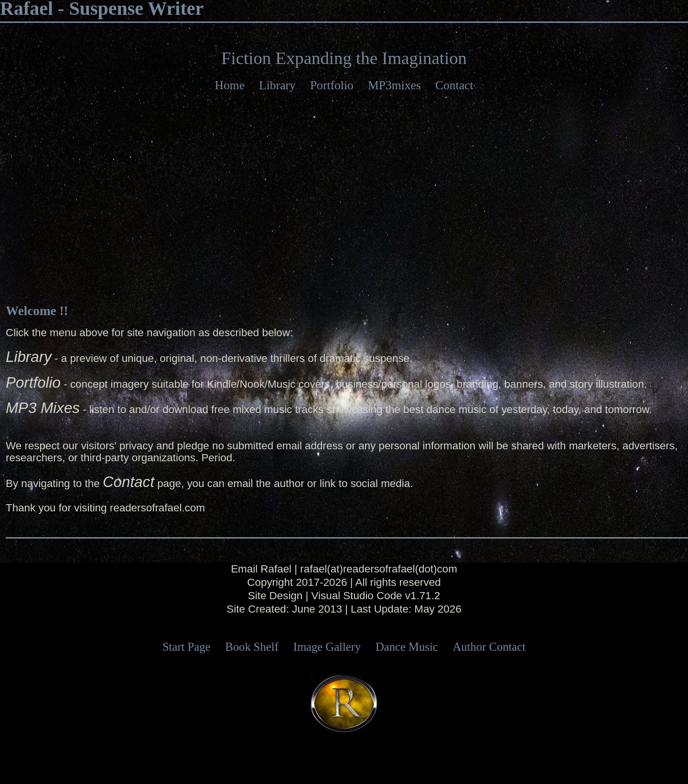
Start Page (187, 647)
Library (277, 85)
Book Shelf (252, 647)
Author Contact (489, 647)
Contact (454, 85)
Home (230, 85)
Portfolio (332, 85)
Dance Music (407, 647)
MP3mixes (394, 85)
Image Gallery (327, 647)
